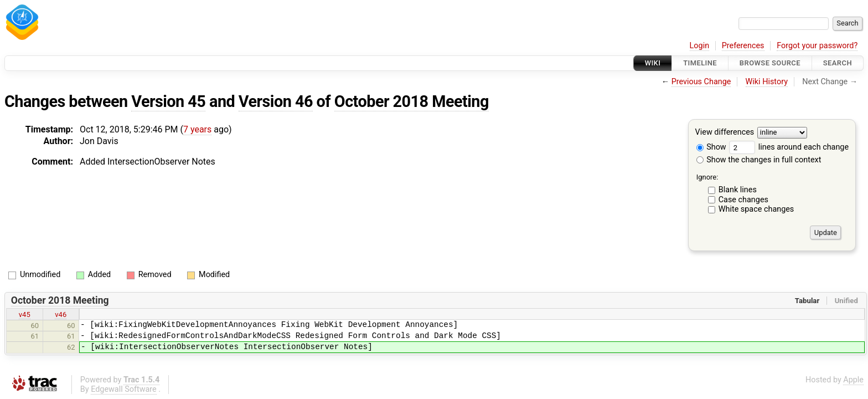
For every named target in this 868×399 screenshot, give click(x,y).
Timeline (700, 63)
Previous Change (701, 82)
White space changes (756, 209)
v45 (25, 314)
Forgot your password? (817, 46)
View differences (725, 133)
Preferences (743, 46)
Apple (853, 380)
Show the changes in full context (759, 160)
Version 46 (276, 101)
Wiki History (767, 82)
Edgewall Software (124, 389)
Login (700, 46)
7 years (197, 129)
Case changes (743, 200)
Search (838, 63)
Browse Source (770, 63)
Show (711, 147)
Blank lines (738, 190)
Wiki (653, 63)
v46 (61, 314)
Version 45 (168, 101)
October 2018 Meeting (412, 101)
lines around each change (789, 147)
